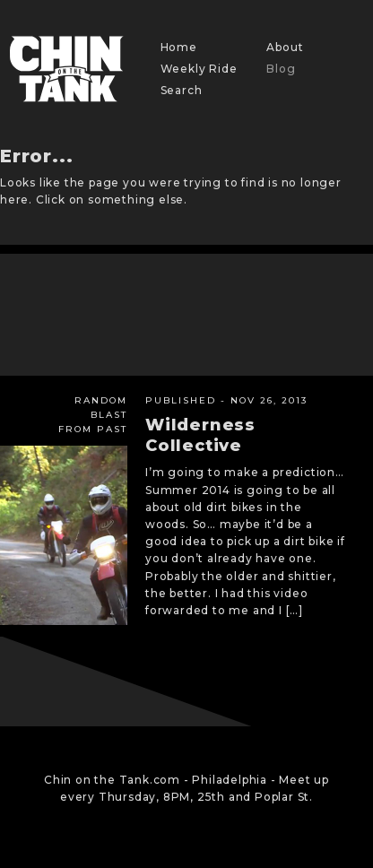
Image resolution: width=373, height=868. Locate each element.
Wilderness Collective (200, 435)
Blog (281, 69)
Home (179, 47)
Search (182, 90)
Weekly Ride (199, 69)
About (285, 47)
